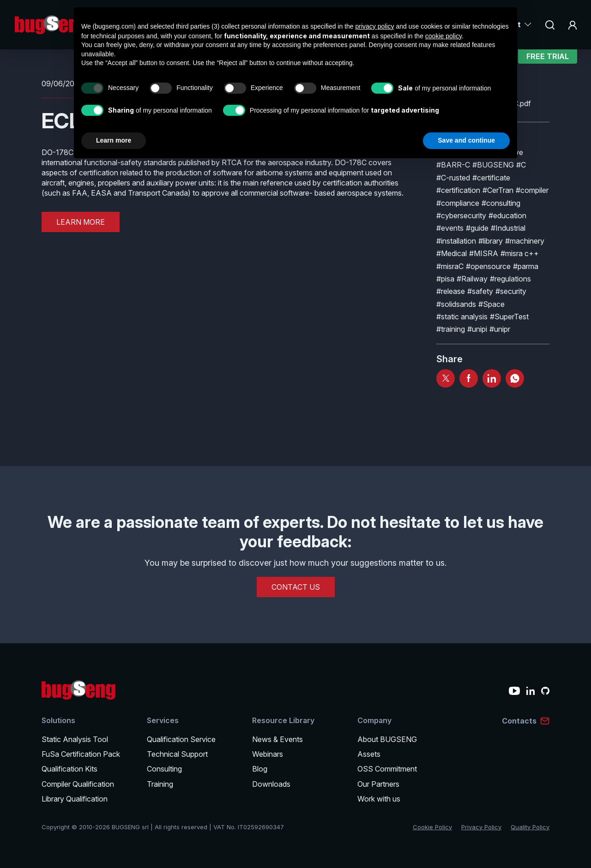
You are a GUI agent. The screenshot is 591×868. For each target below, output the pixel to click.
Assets (369, 754)
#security (511, 291)
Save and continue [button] (466, 140)
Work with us (379, 799)
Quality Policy (530, 827)
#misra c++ (520, 253)
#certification (458, 190)
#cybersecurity (461, 216)
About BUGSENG (387, 739)
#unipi (477, 329)
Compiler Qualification (78, 784)
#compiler (532, 190)
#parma (526, 266)
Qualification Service (181, 739)
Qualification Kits (69, 769)
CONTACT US (296, 587)
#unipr (500, 329)
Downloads (271, 784)
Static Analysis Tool (75, 739)
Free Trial (548, 62)
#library (491, 241)
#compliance (458, 203)
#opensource (488, 266)
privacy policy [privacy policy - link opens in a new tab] (375, 26)
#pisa (445, 279)
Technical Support (177, 754)
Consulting (164, 769)
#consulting (501, 203)
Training (160, 784)
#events (450, 228)
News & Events (277, 739)
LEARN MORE (81, 222)
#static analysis (462, 317)
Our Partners (378, 784)
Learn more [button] (114, 140)
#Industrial (508, 228)
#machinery (525, 241)
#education (507, 216)
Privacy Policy (481, 827)
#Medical (452, 253)
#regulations (510, 279)
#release (451, 291)
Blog (260, 769)
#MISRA (484, 253)
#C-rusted (453, 178)
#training (451, 329)
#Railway (472, 279)
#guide (477, 228)
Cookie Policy (432, 827)
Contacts (519, 721)
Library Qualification (75, 799)
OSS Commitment (387, 769)
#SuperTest (509, 317)
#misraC (450, 266)
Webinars (268, 754)
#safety (480, 291)
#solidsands (456, 304)
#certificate (491, 178)
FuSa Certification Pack (81, 754)
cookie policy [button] (443, 36)
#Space (491, 304)
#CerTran (498, 190)
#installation (456, 241)
